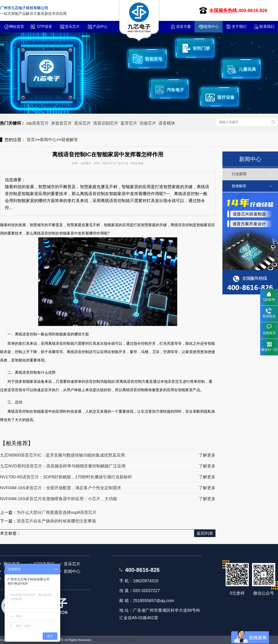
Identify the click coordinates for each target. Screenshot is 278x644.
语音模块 (167, 123)
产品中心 (100, 27)
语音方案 (183, 27)
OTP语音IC (45, 29)
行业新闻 (239, 174)
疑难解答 (70, 140)
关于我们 (239, 27)
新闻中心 (211, 27)
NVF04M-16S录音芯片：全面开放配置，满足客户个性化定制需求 (61, 488)
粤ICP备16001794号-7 (108, 640)
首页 (31, 140)
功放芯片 (148, 123)
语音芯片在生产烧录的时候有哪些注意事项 (56, 521)
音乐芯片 (72, 27)
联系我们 (267, 27)
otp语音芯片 (37, 123)
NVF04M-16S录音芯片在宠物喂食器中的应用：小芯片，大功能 (58, 499)
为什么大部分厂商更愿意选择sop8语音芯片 (57, 512)
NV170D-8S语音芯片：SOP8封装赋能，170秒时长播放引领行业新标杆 (66, 477)
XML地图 (131, 640)
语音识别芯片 (106, 123)
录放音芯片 (61, 123)
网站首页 (17, 27)
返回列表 (205, 533)
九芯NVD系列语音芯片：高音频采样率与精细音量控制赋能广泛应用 (63, 466)
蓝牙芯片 (129, 123)
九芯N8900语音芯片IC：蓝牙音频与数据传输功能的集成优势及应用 (62, 455)
